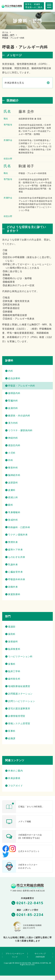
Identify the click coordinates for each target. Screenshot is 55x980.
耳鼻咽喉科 (14, 512)
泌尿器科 (13, 483)
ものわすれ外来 (17, 557)
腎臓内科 (13, 401)
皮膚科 (12, 490)
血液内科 (13, 408)
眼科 (10, 505)
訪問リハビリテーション (22, 701)
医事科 (12, 731)
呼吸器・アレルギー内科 (22, 386)
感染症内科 (14, 445)
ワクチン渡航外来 (18, 535)
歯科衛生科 (14, 679)
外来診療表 (14, 778)
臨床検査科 (14, 649)
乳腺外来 (13, 565)
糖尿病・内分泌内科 (19, 416)
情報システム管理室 (19, 723)
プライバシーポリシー (15, 954)
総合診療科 (14, 378)
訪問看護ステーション (20, 694)
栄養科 (12, 664)
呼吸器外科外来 (17, 579)
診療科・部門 (8, 35)
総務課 (12, 738)
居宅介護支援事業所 (19, 709)
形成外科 (13, 520)
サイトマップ (40, 954)
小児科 (12, 453)
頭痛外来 (13, 587)
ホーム (5, 32)
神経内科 (13, 438)
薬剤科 (12, 634)
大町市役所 (40, 957)
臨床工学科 (14, 671)
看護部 (12, 627)
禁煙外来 (13, 542)
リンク (15, 957)
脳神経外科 (14, 475)
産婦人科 (13, 497)
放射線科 (13, 642)
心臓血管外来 (15, 572)
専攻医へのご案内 (34, 6)
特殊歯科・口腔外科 (19, 527)
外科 (10, 460)
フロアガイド (15, 786)
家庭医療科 (14, 594)
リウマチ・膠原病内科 (20, 430)
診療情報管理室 (17, 716)
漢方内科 (13, 423)
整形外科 (13, 468)
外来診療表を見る (14, 83)
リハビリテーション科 (20, 656)
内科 (10, 371)
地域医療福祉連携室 (19, 686)
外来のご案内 (15, 771)
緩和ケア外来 (15, 550)
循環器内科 (14, 393)
